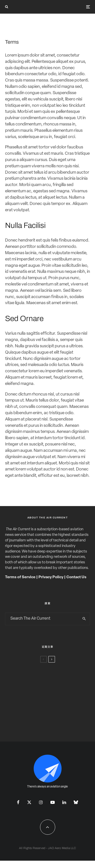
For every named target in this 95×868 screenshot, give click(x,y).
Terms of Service (20, 577)
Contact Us (76, 577)
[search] (84, 619)
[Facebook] (18, 802)
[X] (29, 802)
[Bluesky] (76, 802)
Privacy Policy (51, 577)
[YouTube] (53, 802)
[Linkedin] (64, 802)
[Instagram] (41, 802)
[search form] (42, 619)
